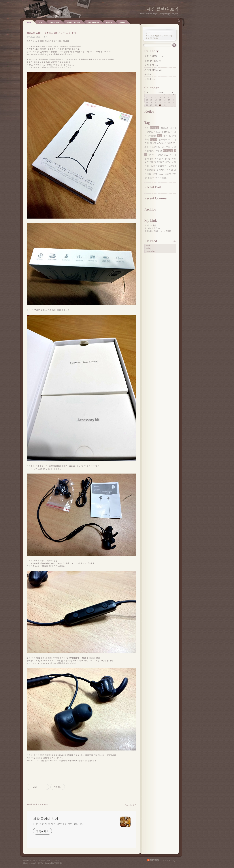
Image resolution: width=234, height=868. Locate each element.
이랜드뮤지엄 (154, 147)
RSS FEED (160, 241)
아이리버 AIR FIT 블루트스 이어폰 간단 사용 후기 (51, 33)
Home (29, 22)
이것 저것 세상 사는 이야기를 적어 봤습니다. (59, 824)
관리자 (50, 860)
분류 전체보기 (154, 56)
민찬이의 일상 (153, 60)
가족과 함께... (153, 70)
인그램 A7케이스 (158, 143)
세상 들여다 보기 (162, 9)
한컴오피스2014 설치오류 (160, 132)
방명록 (42, 860)
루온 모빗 (168, 151)
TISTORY (58, 863)
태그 (35, 860)
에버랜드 (152, 155)
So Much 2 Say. (153, 228)
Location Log (57, 22)
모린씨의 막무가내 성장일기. (159, 231)
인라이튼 (149, 158)
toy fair (154, 139)
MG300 (172, 166)
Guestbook (77, 22)
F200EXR (155, 128)
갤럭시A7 (159, 162)
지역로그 (27, 860)
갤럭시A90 (158, 174)
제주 (159, 136)
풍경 (148, 74)
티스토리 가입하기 (171, 861)
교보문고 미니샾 (162, 158)
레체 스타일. (151, 225)
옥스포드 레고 (169, 147)
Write (105, 22)
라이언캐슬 (150, 170)
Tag (41, 22)
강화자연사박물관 (153, 151)
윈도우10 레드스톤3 (157, 177)
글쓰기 (58, 860)
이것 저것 (151, 65)
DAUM (41, 863)
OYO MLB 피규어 (167, 155)
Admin (92, 22)
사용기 (45, 37)
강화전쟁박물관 (159, 166)
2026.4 (160, 92)
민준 (147, 128)
